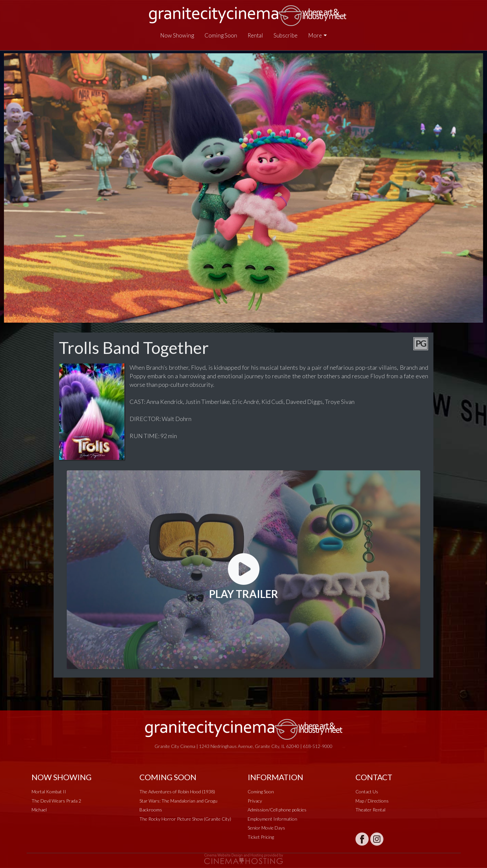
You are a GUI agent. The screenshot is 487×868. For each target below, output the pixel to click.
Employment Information (272, 819)
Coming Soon (221, 35)
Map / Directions (372, 801)
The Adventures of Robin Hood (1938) (177, 792)
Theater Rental (370, 810)
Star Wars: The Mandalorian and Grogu (178, 801)
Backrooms (151, 810)
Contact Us (367, 792)
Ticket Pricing (261, 837)
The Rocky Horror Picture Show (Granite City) (185, 819)
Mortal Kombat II (49, 792)
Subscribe (286, 35)
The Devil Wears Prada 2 (56, 801)
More (315, 35)
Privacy (255, 801)
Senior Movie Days (266, 828)
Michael (39, 810)
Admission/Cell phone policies (277, 810)
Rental (255, 35)
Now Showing (177, 35)
